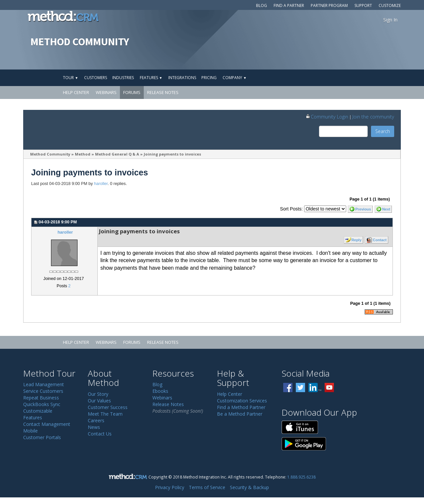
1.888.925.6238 (301, 477)
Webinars (106, 92)
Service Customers (43, 391)
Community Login (327, 116)
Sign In (390, 20)
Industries (123, 78)
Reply (356, 240)
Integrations (182, 78)
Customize (390, 5)
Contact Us (100, 434)
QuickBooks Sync (42, 404)
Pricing (209, 78)
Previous (363, 209)
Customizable (38, 411)
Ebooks (160, 391)
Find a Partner (289, 5)
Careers (96, 420)
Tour (71, 78)
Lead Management (44, 384)
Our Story (98, 394)
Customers (96, 78)
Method (83, 154)
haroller (101, 184)
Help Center (76, 92)
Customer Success (108, 407)
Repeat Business (41, 398)
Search (383, 131)
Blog (262, 5)
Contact (380, 240)
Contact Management (47, 424)
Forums (132, 92)
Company (235, 78)
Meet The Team (105, 414)
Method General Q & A (117, 154)
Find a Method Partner (241, 407)
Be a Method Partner (240, 414)
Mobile (30, 431)
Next (386, 209)
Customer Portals (42, 437)
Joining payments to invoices (172, 154)
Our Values (99, 401)
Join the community (373, 116)
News (94, 427)
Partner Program (329, 5)
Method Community (50, 154)
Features (151, 78)
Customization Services (242, 401)
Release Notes (163, 92)
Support (363, 5)
